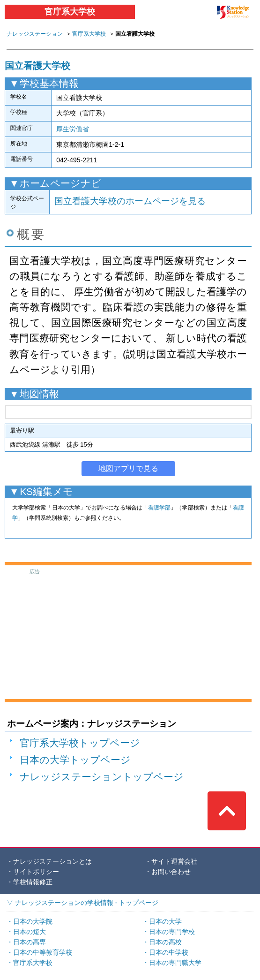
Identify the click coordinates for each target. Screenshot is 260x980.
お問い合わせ (171, 872)
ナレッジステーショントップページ (102, 777)
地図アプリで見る (128, 468)
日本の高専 (30, 942)
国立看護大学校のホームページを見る (130, 201)
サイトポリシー (36, 872)
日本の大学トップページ (75, 760)
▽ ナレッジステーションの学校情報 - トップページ (82, 903)
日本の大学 (165, 921)
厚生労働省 (73, 129)
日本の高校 (165, 942)
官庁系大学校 (70, 12)
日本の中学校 (169, 952)
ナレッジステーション (35, 34)
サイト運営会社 (174, 861)
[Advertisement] (128, 634)
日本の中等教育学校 (43, 952)
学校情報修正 (33, 882)
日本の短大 (30, 932)
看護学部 (159, 508)
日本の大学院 (33, 921)
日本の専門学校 (172, 932)
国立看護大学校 (37, 66)
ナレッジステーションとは (52, 861)
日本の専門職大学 (175, 963)
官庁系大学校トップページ (80, 743)
